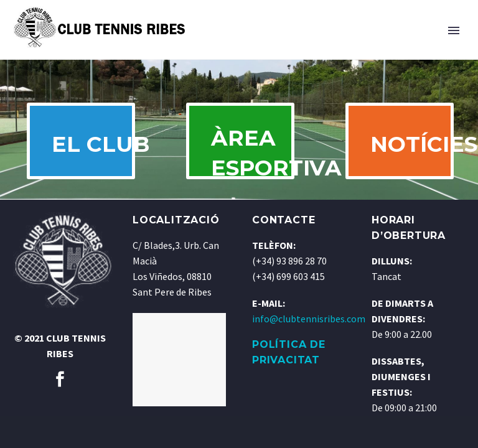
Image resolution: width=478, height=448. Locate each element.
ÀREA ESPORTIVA (252, 160)
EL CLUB (93, 150)
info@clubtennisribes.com (309, 331)
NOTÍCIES (411, 150)
